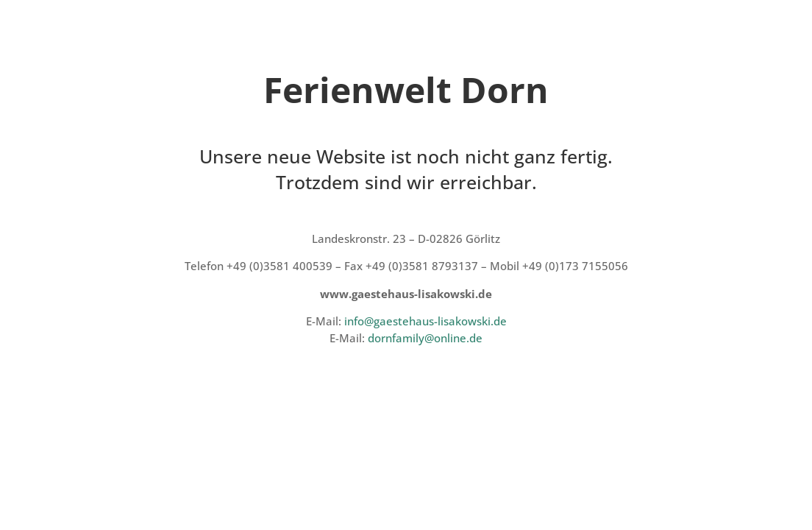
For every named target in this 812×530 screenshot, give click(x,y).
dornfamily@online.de (425, 338)
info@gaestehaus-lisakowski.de (425, 321)
